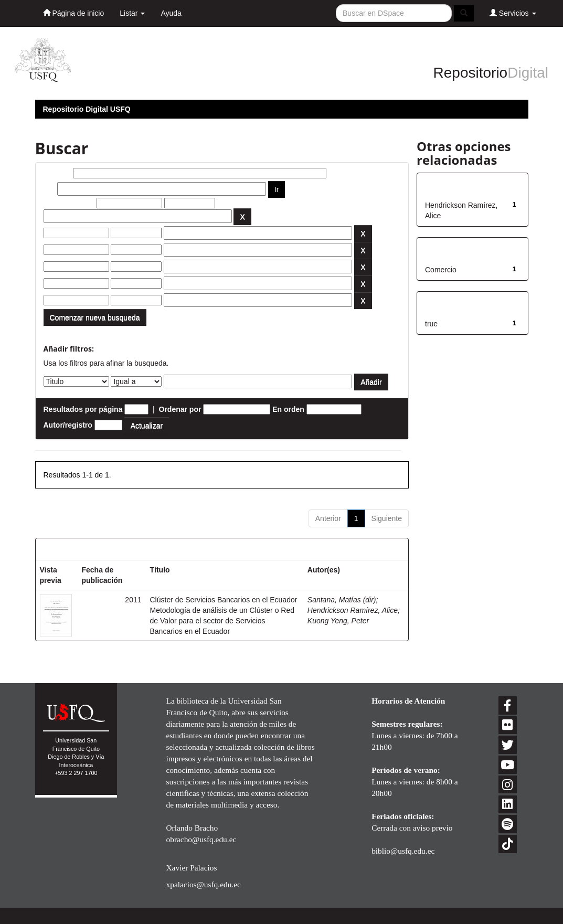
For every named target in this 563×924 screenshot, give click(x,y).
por (50, 189)
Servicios (513, 13)
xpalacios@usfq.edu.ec (203, 884)
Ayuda (171, 13)
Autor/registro (68, 425)
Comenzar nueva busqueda (95, 317)
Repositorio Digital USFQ (87, 109)
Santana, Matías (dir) (342, 600)
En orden (288, 409)
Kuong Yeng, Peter (338, 621)
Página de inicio (74, 13)
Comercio (441, 270)
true (431, 324)
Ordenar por (180, 409)
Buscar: (57, 173)
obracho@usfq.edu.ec (201, 839)
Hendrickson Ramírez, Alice (353, 610)
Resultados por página (83, 409)
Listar (132, 13)
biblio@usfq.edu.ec (403, 851)
